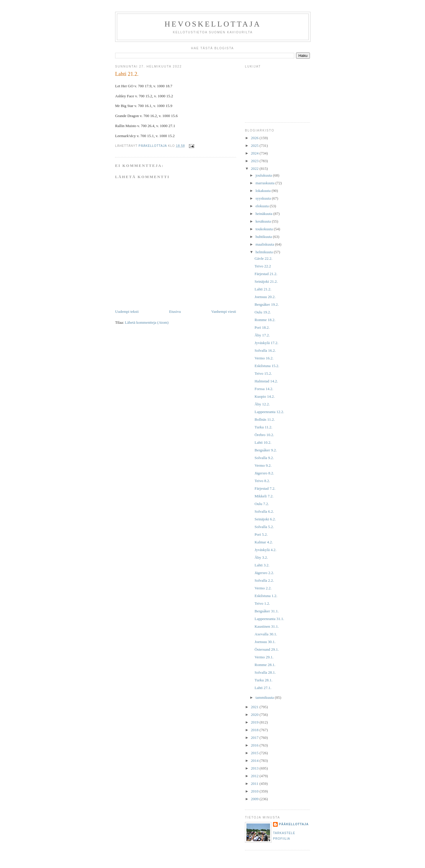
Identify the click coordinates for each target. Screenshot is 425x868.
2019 (255, 722)
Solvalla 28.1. (265, 672)
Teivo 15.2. (263, 373)
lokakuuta (264, 191)
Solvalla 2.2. (264, 580)
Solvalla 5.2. (264, 527)
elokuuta (263, 206)
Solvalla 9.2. (264, 458)
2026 (255, 138)
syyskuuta (264, 198)
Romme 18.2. (265, 320)
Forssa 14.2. (264, 389)
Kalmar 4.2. (264, 542)
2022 (255, 168)
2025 (255, 146)
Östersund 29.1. (267, 649)
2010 (255, 791)
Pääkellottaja (294, 824)
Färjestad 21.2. (266, 274)
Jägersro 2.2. (264, 573)
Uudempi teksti (127, 311)
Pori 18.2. (262, 327)
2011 (255, 784)
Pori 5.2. (261, 534)
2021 (255, 707)
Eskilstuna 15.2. (267, 366)
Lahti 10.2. (263, 442)
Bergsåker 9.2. (265, 450)
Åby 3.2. (261, 557)
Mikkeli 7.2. (264, 496)
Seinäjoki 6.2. (265, 519)
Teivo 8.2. (262, 481)
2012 (255, 776)
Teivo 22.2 (263, 266)
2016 (255, 745)
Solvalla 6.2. (264, 511)
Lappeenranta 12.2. (269, 412)
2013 (255, 768)
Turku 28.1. (263, 680)
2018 (255, 730)
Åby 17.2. (262, 335)
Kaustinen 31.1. (267, 626)
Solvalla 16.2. (265, 350)
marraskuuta (266, 183)
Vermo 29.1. (264, 657)
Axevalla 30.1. (266, 634)
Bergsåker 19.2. (267, 304)
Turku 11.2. (263, 427)
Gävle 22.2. (263, 258)
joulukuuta (264, 175)
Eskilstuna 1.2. (266, 596)
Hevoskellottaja (213, 24)
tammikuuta (265, 697)
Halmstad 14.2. (266, 381)
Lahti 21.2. (263, 289)
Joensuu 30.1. (265, 642)
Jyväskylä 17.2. (266, 343)
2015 (255, 753)
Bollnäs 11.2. (265, 419)
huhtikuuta (264, 237)
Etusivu (175, 311)
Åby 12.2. (262, 404)
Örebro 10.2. (264, 435)
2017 (255, 738)
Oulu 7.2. (262, 504)
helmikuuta (265, 252)
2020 (255, 715)
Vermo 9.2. (263, 465)
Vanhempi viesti (224, 311)
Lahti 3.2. (262, 565)
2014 (255, 761)
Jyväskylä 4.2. (265, 550)
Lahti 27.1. (263, 688)
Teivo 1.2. (262, 603)
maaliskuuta (265, 244)
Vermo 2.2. (263, 588)
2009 (255, 799)
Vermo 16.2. (264, 358)
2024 (255, 153)
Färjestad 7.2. (265, 488)
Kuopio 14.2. (264, 396)
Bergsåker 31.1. (267, 611)
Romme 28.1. (265, 665)
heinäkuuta (264, 214)
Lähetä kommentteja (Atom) (147, 322)
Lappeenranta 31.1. (269, 619)
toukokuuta (265, 229)
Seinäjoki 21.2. (266, 281)
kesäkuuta (264, 221)
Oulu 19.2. (263, 312)
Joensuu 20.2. (265, 297)
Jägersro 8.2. (264, 473)
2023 (255, 161)
